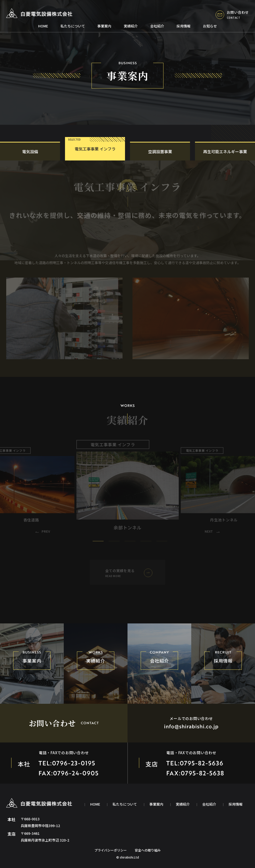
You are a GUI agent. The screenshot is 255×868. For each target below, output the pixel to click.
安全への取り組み (148, 850)
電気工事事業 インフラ (95, 149)
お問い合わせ (232, 14)
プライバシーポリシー (111, 850)
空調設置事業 (160, 151)
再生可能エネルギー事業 (225, 151)
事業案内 (104, 26)
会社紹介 (157, 26)
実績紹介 (131, 26)
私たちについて (73, 26)
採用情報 (184, 26)
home (43, 26)
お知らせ (210, 26)
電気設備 (30, 151)
